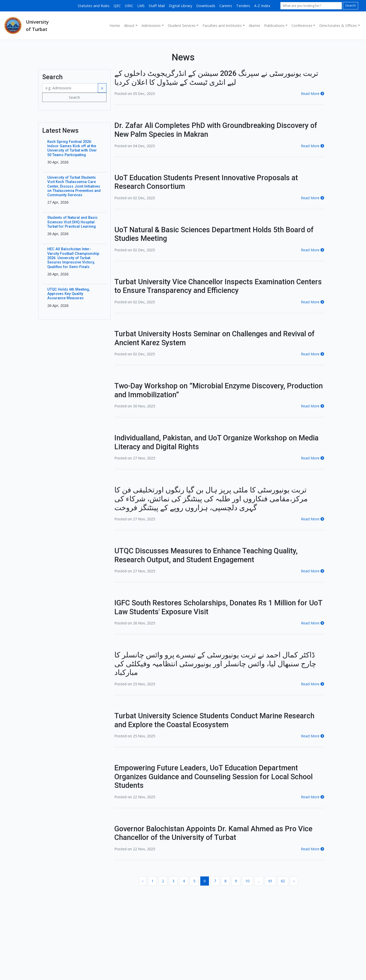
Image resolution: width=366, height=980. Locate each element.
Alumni (254, 26)
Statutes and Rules (94, 6)
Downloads (206, 6)
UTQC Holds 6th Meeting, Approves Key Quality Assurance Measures (68, 294)
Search (350, 5)
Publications (274, 26)
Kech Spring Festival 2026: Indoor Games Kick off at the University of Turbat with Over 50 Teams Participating (72, 148)
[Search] (311, 6)
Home (115, 26)
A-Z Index (262, 6)
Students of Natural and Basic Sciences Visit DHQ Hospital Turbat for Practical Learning (72, 222)
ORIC (129, 6)
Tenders (243, 6)
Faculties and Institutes (222, 26)
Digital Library (180, 6)
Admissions (151, 26)
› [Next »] (294, 881)
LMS (141, 6)
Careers (226, 6)
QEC (117, 6)
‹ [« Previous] (143, 881)
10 (247, 881)
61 (270, 881)
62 (283, 881)
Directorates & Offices (338, 26)
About (129, 26)
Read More (312, 94)
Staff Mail (157, 6)
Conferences (302, 26)
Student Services (182, 26)
